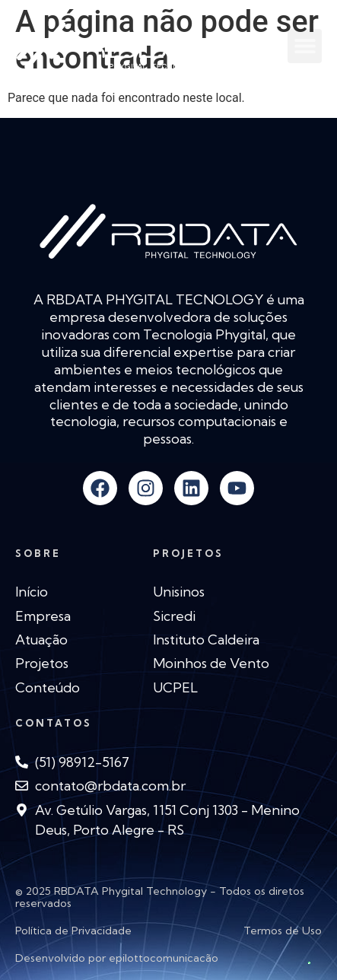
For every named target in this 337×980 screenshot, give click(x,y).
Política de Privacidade (73, 931)
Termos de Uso (283, 931)
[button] (305, 46)
